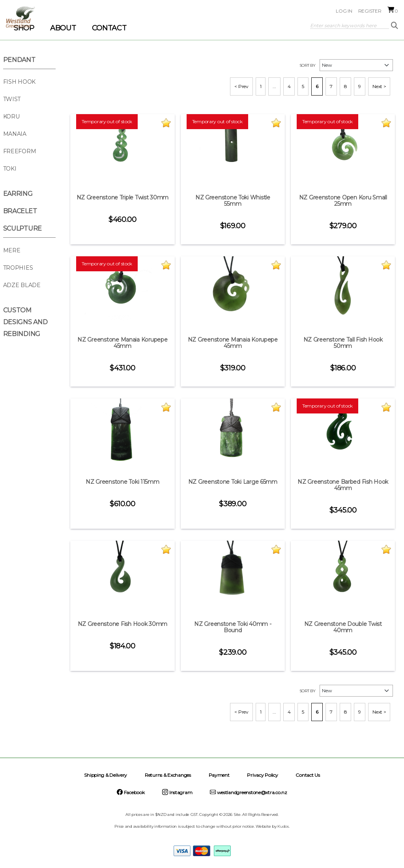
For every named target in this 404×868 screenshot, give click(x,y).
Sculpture (23, 228)
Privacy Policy (262, 775)
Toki (10, 169)
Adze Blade (22, 285)
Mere (12, 250)
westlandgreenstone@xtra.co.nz (249, 792)
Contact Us (308, 775)
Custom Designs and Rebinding (25, 322)
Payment (219, 775)
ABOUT (63, 28)
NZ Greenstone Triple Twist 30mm (123, 197)
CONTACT (109, 28)
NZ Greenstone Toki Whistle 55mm (233, 201)
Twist (12, 99)
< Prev (241, 86)
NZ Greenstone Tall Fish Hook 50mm (343, 343)
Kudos (283, 826)
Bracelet (20, 211)
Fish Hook (20, 82)
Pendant (19, 60)
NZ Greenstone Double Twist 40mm (343, 627)
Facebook (131, 792)
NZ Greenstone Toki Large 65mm (233, 482)
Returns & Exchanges (168, 775)
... (274, 86)
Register (370, 11)
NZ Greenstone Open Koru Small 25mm (343, 201)
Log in (344, 11)
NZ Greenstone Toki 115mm (123, 482)
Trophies (18, 268)
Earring (18, 194)
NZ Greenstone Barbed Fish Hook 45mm (343, 485)
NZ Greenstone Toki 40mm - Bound (233, 627)
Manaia (15, 134)
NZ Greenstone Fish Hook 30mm (123, 624)
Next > (379, 86)
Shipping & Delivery (106, 775)
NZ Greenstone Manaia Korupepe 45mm (122, 343)
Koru (11, 116)
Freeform (20, 151)
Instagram (177, 792)
